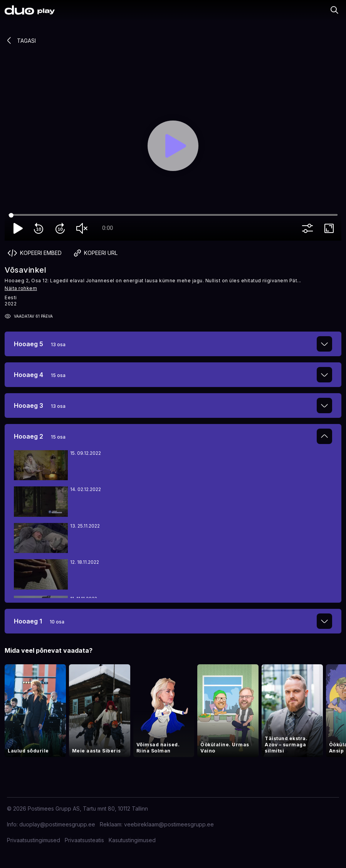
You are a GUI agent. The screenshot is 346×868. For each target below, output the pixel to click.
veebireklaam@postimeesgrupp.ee (169, 824)
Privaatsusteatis (84, 840)
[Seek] (173, 215)
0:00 (107, 228)
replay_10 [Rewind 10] (40, 228)
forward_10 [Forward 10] (62, 228)
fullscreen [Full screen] (331, 228)
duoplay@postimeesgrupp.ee (57, 824)
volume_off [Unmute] (83, 228)
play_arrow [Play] (18, 228)
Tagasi (20, 40)
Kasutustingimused (132, 840)
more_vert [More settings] (309, 228)
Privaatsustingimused (34, 840)
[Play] (173, 146)
